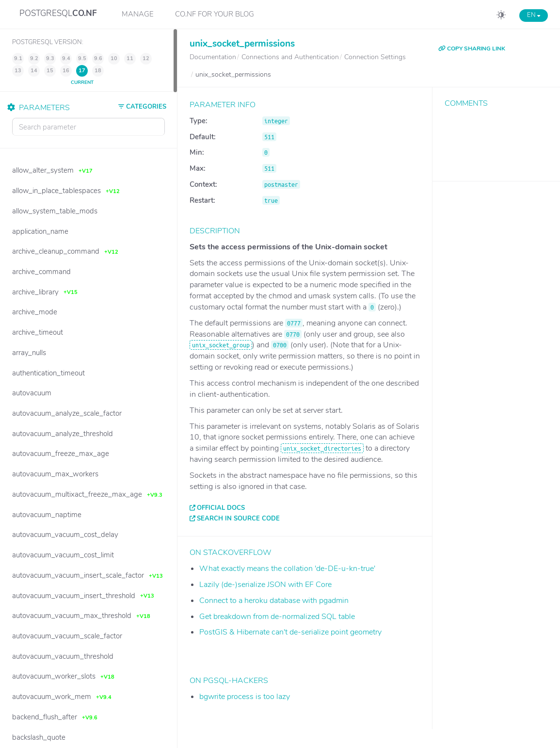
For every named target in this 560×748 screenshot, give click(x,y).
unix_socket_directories (322, 448)
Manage (138, 14)
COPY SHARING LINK (472, 49)
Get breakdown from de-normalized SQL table (277, 617)
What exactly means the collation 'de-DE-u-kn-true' (287, 569)
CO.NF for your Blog (215, 14)
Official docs (221, 508)
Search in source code (238, 519)
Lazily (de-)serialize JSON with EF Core (265, 585)
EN (534, 15)
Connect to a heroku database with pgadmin (274, 601)
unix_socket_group (221, 345)
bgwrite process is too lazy (245, 697)
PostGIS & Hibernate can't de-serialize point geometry (290, 632)
